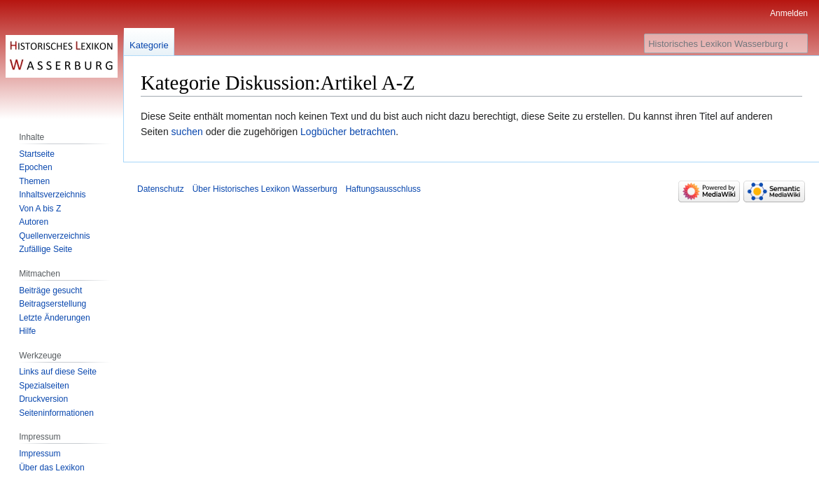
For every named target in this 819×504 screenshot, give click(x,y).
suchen (187, 132)
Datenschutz (161, 189)
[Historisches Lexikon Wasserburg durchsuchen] (726, 43)
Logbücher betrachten (348, 132)
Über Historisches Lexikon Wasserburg (265, 189)
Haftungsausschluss (383, 189)
